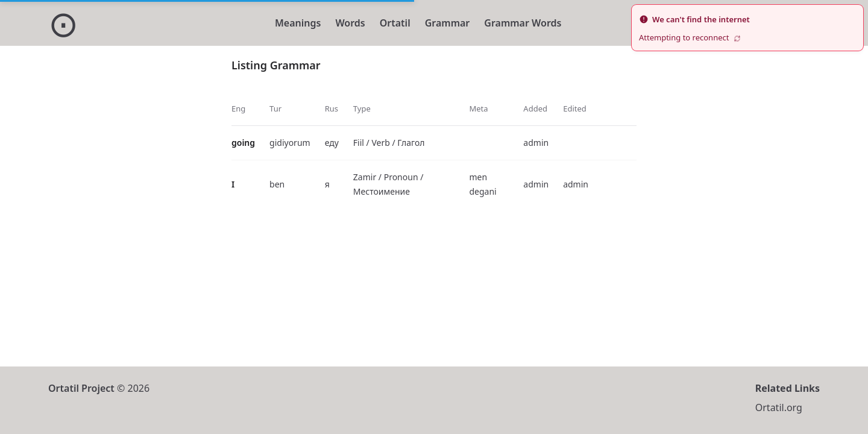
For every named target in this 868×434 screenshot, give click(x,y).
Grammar (448, 23)
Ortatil (395, 23)
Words (350, 23)
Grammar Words (523, 23)
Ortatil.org (779, 407)
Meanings (298, 23)
